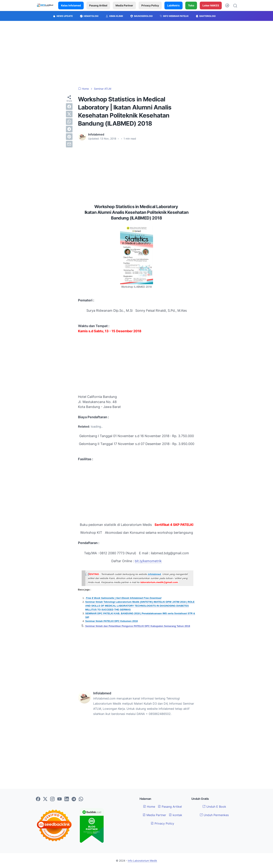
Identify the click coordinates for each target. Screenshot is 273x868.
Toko (191, 5)
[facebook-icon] (38, 799)
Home (149, 807)
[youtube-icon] (60, 799)
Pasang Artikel (98, 5)
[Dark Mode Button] (227, 6)
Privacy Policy (150, 5)
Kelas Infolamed (71, 5)
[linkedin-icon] (67, 799)
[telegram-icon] (74, 799)
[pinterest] (69, 137)
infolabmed (154, 574)
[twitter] (69, 114)
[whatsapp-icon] (81, 799)
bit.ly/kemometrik (148, 561)
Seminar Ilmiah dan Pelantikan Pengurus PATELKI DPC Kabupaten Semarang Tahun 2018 (138, 626)
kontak (175, 815)
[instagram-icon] (52, 799)
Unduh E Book (214, 807)
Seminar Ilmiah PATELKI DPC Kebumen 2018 (112, 621)
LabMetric (173, 5)
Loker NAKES (211, 5)
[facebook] (69, 107)
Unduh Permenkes (214, 815)
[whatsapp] (69, 122)
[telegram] (69, 129)
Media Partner (124, 5)
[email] (69, 144)
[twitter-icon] (45, 799)
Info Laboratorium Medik (142, 861)
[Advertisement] (137, 54)
